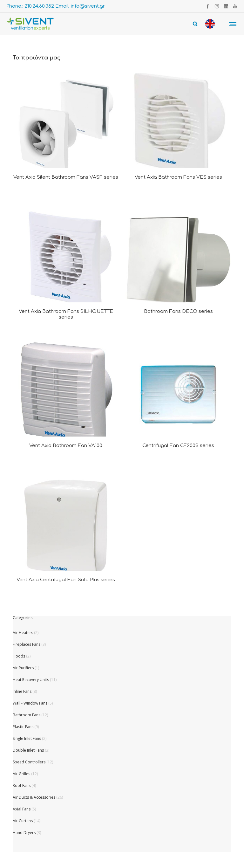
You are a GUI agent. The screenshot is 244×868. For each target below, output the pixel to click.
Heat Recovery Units (31, 680)
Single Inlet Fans (27, 738)
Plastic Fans (23, 727)
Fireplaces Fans (27, 644)
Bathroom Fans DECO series (178, 311)
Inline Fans (22, 691)
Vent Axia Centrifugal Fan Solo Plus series (66, 580)
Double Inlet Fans (28, 750)
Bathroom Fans (27, 715)
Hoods (19, 656)
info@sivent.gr (88, 6)
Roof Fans (22, 785)
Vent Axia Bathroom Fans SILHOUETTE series (66, 314)
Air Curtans (23, 821)
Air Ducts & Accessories (34, 797)
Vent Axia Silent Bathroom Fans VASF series (66, 177)
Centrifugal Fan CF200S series (178, 446)
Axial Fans (22, 809)
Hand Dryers (24, 833)
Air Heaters (23, 633)
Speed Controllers (29, 762)
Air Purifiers (23, 668)
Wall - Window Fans (30, 703)
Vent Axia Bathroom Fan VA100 (66, 446)
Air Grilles (21, 774)
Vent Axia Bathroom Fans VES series (178, 177)
